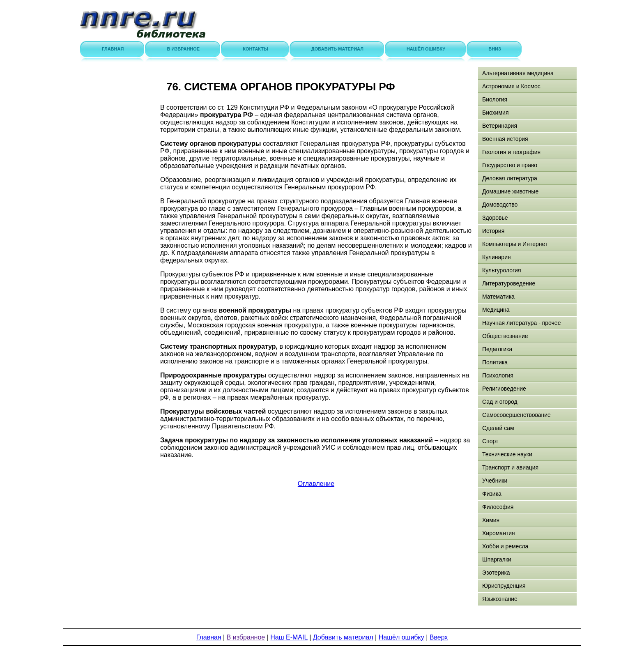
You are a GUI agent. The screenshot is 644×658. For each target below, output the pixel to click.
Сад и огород (500, 402)
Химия (491, 520)
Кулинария (497, 257)
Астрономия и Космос (511, 86)
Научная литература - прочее (521, 323)
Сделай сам (498, 428)
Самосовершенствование (516, 415)
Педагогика (497, 349)
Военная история (505, 139)
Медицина (496, 310)
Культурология (502, 270)
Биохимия (495, 113)
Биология (495, 99)
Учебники (495, 481)
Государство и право (510, 165)
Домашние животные (510, 191)
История (493, 231)
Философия (498, 507)
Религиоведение (504, 389)
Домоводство (500, 205)
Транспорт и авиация (510, 467)
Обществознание (505, 336)
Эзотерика (496, 573)
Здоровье (495, 218)
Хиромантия (499, 533)
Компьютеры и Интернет (515, 244)
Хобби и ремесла (505, 546)
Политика (495, 362)
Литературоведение (509, 283)
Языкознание (500, 599)
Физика (492, 494)
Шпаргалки (497, 559)
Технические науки (507, 454)
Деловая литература (510, 178)
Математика (498, 297)
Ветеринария (500, 126)
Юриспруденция (504, 586)
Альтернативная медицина (518, 73)
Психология (498, 375)
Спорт (490, 441)
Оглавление (316, 484)
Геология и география (511, 152)
